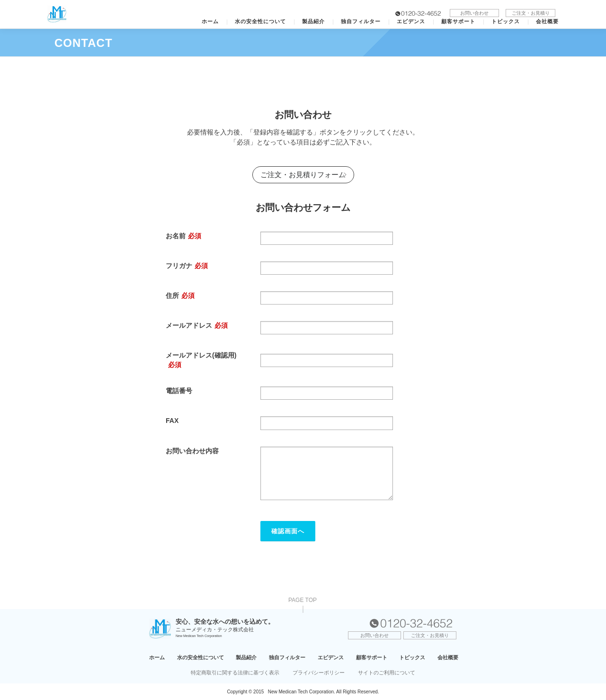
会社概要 (547, 22)
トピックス (506, 22)
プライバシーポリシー (319, 673)
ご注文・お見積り (531, 13)
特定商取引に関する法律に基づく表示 (235, 673)
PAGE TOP (303, 600)
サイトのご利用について (387, 673)
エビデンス (411, 22)
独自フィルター (361, 22)
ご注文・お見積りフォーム (303, 175)
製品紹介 (313, 22)
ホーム (210, 22)
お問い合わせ (474, 13)
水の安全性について (260, 22)
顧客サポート (458, 22)
